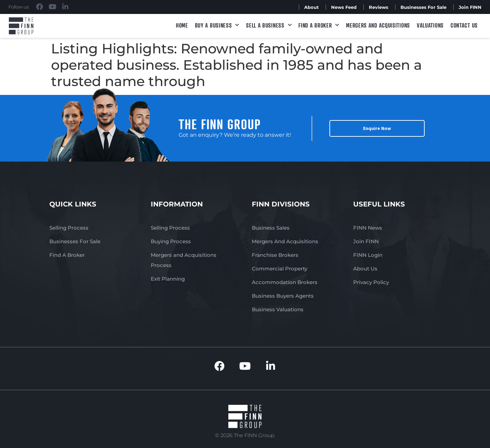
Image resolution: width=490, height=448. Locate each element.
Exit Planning (168, 279)
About (312, 7)
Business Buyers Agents (283, 296)
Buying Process (171, 241)
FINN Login (368, 255)
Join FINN (470, 7)
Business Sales (271, 228)
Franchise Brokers (275, 255)
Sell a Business (269, 25)
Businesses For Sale (423, 7)
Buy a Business (217, 25)
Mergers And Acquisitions (285, 241)
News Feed (344, 7)
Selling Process (69, 228)
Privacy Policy (371, 282)
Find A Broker (319, 25)
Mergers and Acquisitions (378, 25)
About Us (365, 269)
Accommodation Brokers (285, 282)
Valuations (430, 25)
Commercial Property (280, 269)
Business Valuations (278, 309)
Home (182, 25)
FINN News (368, 228)
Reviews (379, 7)
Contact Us (464, 25)
